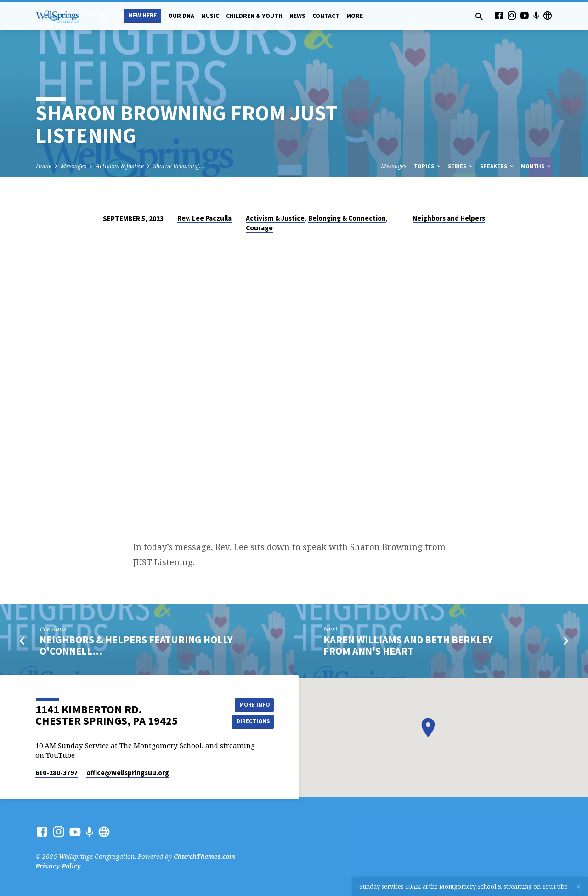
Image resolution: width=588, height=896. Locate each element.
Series (461, 166)
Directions (251, 722)
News (297, 16)
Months (537, 166)
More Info (251, 703)
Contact (326, 16)
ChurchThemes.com (204, 856)
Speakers (498, 166)
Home (44, 166)
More (355, 16)
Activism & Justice (120, 166)
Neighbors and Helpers (449, 218)
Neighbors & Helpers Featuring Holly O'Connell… (136, 645)
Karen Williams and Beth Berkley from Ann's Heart (408, 645)
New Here (143, 15)
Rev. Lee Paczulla (204, 218)
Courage (259, 228)
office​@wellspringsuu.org (128, 773)
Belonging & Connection (347, 218)
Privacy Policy (58, 866)
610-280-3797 (57, 773)
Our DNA (181, 16)
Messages (73, 166)
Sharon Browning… (178, 166)
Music (210, 16)
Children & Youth (254, 16)
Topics (428, 166)
